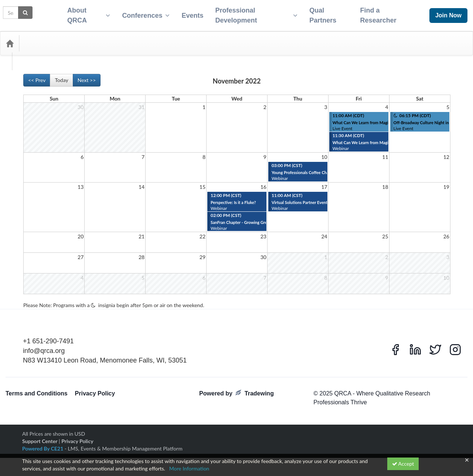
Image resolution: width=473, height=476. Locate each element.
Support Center (40, 437)
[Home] (10, 39)
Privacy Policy (95, 389)
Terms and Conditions (37, 389)
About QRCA (84, 13)
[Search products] (379, 39)
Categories (41, 39)
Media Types (79, 39)
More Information (189, 468)
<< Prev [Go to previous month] (37, 76)
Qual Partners (324, 13)
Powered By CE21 (43, 444)
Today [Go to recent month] (61, 76)
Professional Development (255, 13)
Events (189, 13)
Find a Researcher (381, 13)
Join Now (448, 13)
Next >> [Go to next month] (87, 76)
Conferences (143, 13)
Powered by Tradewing (236, 389)
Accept (403, 464)
